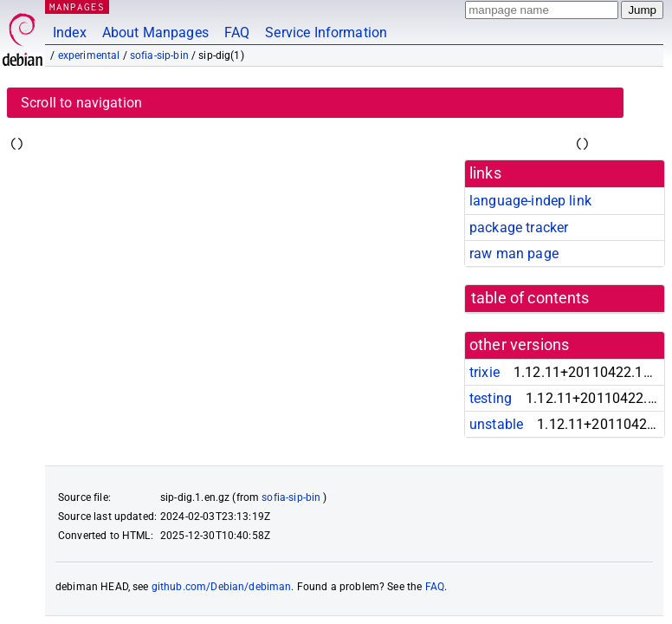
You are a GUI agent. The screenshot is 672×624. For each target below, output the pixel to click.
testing (491, 398)
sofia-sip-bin (159, 55)
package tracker (519, 227)
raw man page (514, 253)
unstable (496, 424)
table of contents (530, 298)
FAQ (237, 32)
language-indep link (530, 201)
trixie (485, 372)
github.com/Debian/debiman (222, 587)
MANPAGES (77, 6)
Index (70, 32)
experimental (89, 55)
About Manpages (155, 32)
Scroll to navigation (81, 103)
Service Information (326, 32)
